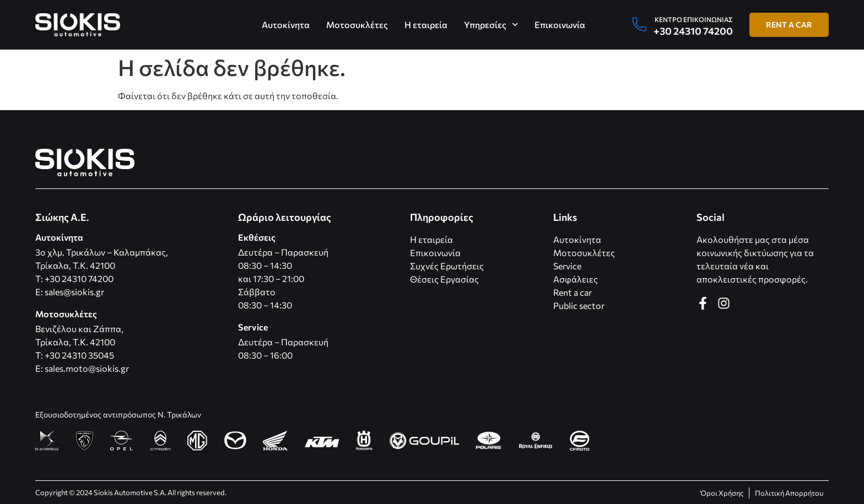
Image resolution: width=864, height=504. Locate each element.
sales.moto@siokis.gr (87, 368)
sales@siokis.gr (74, 292)
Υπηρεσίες (491, 25)
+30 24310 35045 (79, 355)
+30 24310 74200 (693, 31)
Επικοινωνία (560, 25)
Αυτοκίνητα (286, 25)
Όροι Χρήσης (722, 493)
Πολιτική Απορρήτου (789, 493)
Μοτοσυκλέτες (357, 25)
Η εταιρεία (426, 25)
